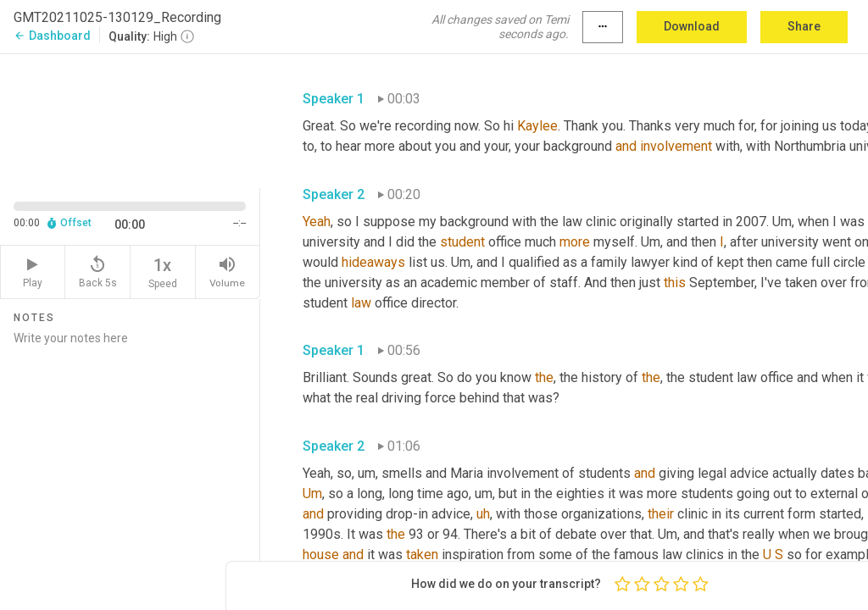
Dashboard (52, 36)
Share (804, 26)
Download (692, 26)
